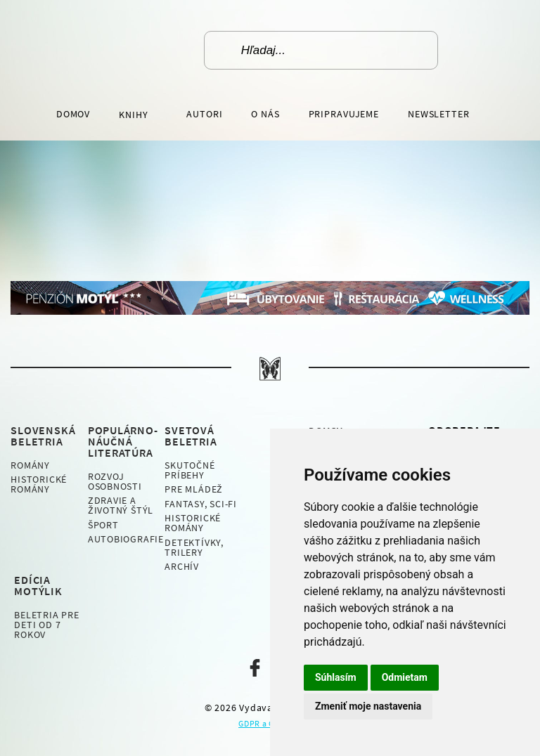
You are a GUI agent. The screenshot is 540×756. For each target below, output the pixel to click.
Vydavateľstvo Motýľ (127, 50)
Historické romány (39, 484)
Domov (73, 114)
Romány (30, 465)
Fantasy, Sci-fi (201, 504)
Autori (204, 114)
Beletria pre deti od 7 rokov (46, 625)
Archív (182, 566)
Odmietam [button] (405, 677)
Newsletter (439, 114)
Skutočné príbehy (189, 470)
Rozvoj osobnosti (115, 481)
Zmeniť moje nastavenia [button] (368, 706)
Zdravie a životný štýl (121, 505)
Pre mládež (194, 489)
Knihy (135, 115)
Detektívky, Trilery (194, 547)
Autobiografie (126, 539)
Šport (103, 525)
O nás (265, 114)
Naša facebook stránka (255, 668)
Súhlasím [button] (336, 677)
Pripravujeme (344, 114)
